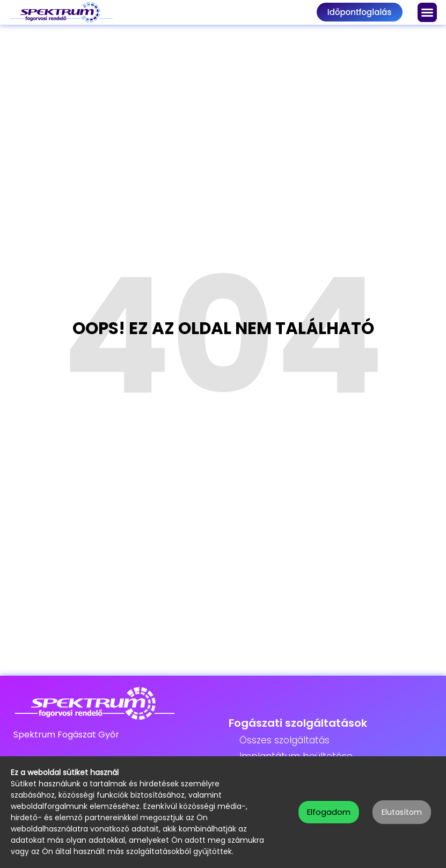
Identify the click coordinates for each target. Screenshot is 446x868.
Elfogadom (329, 812)
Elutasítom (402, 812)
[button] (427, 12)
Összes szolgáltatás (284, 740)
